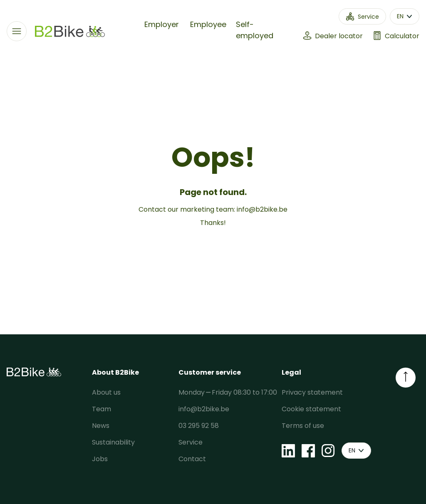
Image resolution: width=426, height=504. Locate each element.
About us (106, 392)
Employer (162, 24)
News (101, 426)
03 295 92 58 (199, 426)
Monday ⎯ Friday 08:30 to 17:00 (228, 392)
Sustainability (113, 442)
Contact (192, 459)
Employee (208, 24)
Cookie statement (311, 409)
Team (102, 409)
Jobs (100, 459)
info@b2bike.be (262, 209)
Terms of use (303, 426)
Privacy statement (312, 392)
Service (191, 442)
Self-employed (255, 30)
